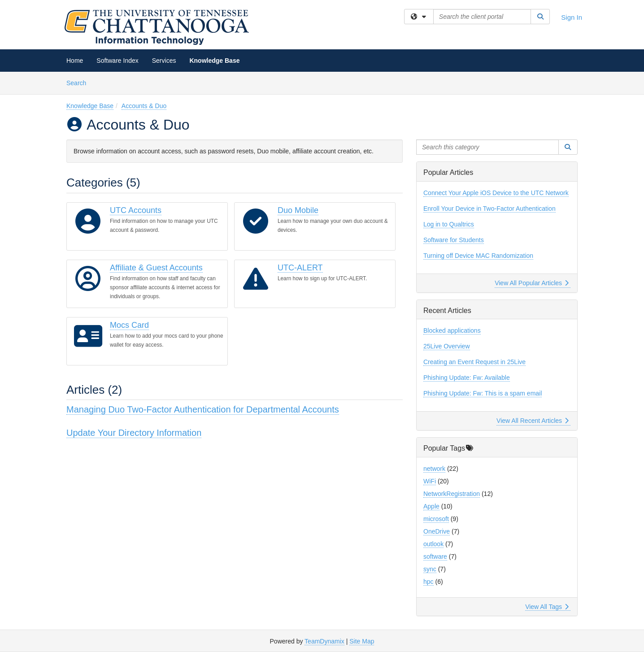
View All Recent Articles (533, 421)
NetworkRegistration (452, 494)
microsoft (436, 519)
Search (80, 82)
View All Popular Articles (532, 283)
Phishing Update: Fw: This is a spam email (483, 393)
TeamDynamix (324, 641)
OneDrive (437, 531)
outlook (433, 544)
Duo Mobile (298, 210)
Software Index (117, 61)
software (435, 556)
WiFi (430, 481)
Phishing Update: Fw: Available (467, 378)
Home (75, 61)
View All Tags (547, 607)
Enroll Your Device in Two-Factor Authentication (490, 209)
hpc (429, 582)
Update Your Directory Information (134, 433)
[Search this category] (487, 147)
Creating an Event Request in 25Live (474, 362)
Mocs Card (129, 325)
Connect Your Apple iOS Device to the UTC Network (496, 193)
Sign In (572, 17)
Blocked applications (452, 330)
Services (164, 61)
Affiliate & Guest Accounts (156, 268)
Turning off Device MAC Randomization (478, 256)
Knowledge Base (214, 61)
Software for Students (454, 240)
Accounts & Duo (144, 106)
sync (430, 569)
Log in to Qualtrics (449, 224)
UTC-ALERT (300, 268)
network (434, 469)
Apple (431, 506)
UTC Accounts (136, 210)
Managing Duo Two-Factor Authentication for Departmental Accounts (203, 409)
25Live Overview (447, 346)
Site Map (362, 641)
